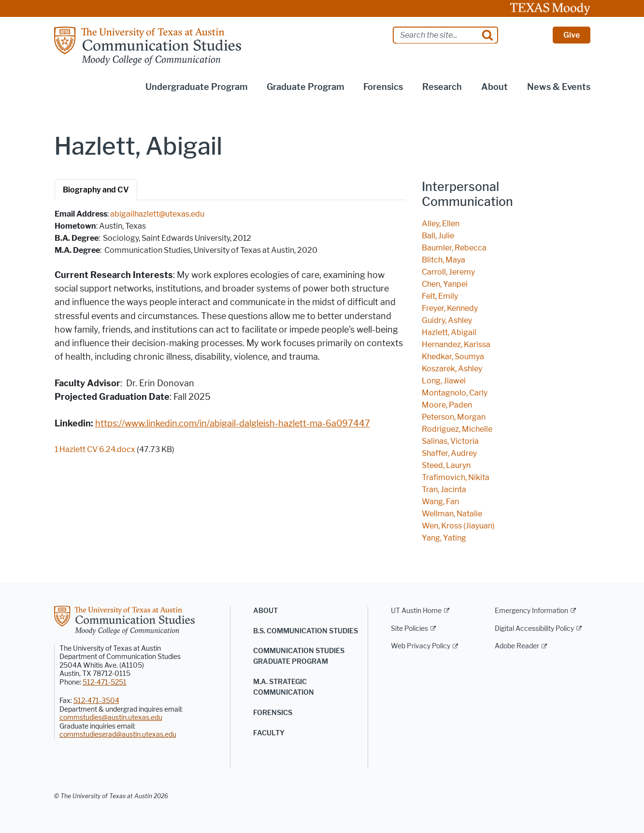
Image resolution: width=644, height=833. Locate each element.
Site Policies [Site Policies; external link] (409, 629)
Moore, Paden (447, 405)
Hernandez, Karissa (456, 344)
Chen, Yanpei (445, 284)
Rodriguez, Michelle (457, 429)
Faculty (269, 733)
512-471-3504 (96, 701)
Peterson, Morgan (454, 417)
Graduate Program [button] (305, 87)
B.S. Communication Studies (306, 631)
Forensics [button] (383, 87)
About (265, 611)
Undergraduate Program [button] (196, 87)
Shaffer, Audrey (449, 453)
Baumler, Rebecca (454, 248)
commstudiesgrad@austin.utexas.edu (118, 735)
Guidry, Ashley (447, 320)
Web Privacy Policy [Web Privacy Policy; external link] (421, 646)
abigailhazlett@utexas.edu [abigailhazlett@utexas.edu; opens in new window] (157, 214)
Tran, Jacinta (444, 490)
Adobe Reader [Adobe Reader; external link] (517, 646)
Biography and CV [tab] (96, 190)
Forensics (273, 713)
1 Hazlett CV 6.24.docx (95, 449)
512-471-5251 (105, 682)
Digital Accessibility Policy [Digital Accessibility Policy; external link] (534, 629)
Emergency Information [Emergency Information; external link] (531, 611)
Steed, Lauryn (446, 465)
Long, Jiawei (444, 381)
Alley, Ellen (441, 224)
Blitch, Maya (444, 260)
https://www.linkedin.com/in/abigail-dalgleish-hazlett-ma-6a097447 (233, 424)
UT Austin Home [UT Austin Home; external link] (416, 611)
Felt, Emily (440, 296)
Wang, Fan (440, 502)
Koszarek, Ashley (452, 369)
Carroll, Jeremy (448, 272)
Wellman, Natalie (452, 514)
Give (572, 35)
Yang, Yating (444, 538)
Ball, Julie (438, 236)
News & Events (559, 87)
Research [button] (442, 87)
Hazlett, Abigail (449, 332)
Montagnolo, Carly (455, 393)
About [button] (494, 87)
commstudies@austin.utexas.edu (111, 718)
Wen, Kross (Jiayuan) (458, 526)
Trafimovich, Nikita (456, 477)
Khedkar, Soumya (453, 357)
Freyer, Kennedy (450, 308)
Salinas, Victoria (450, 441)
